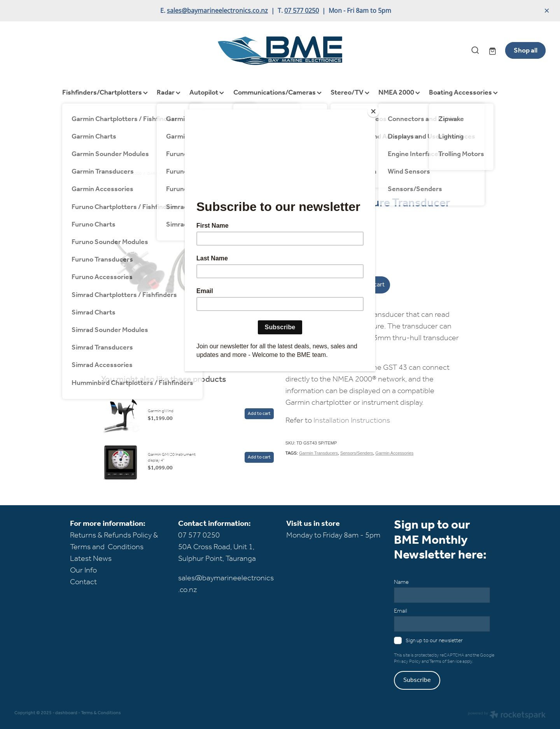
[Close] (373, 111)
